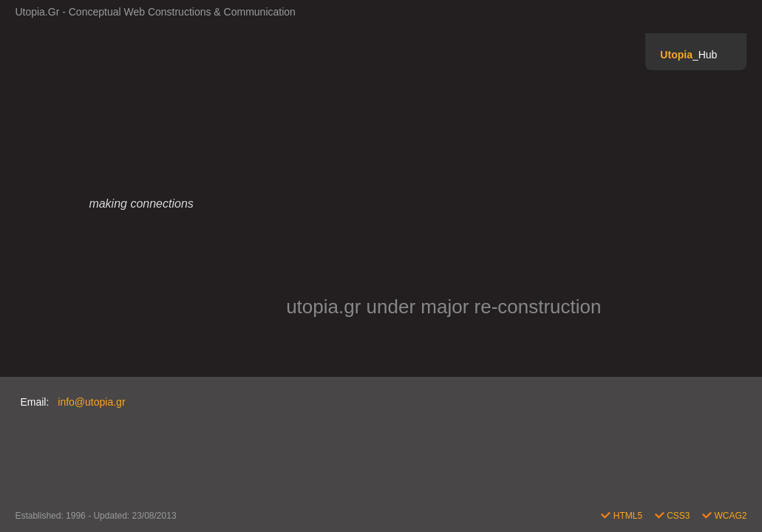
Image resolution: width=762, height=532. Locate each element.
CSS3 (674, 516)
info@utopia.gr (91, 402)
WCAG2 (724, 516)
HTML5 (623, 516)
